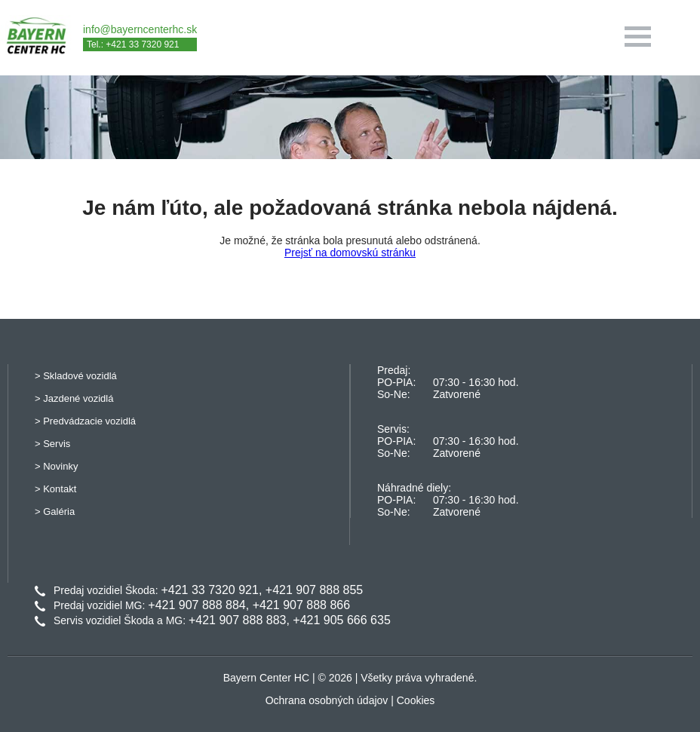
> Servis (52, 444)
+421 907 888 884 (196, 605)
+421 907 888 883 (237, 620)
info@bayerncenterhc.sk (140, 29)
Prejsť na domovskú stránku (350, 253)
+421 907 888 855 (314, 590)
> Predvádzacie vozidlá (85, 421)
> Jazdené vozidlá (74, 398)
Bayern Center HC (266, 678)
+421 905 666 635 (341, 620)
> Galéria (55, 511)
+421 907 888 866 (301, 605)
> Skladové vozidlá (76, 376)
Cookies (416, 700)
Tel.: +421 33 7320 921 (133, 44)
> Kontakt (55, 489)
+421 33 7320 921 (209, 590)
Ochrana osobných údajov (327, 700)
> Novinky (56, 466)
